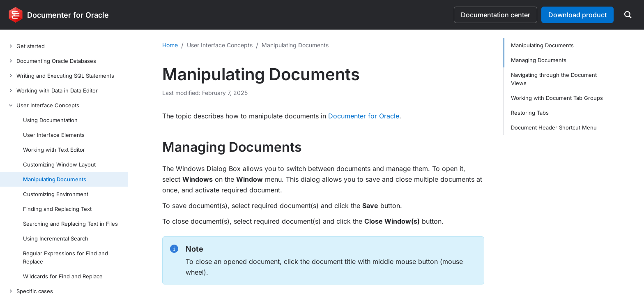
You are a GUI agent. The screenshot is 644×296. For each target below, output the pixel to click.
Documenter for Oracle (364, 116)
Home (170, 45)
